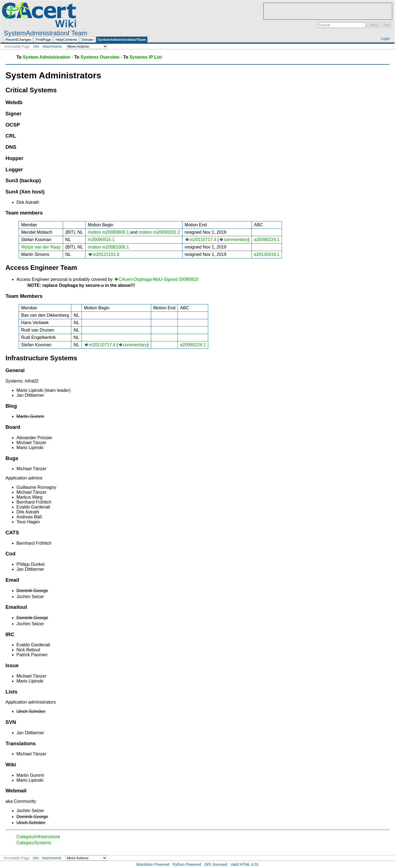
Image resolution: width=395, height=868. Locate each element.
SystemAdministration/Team (122, 40)
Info (36, 46)
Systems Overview (100, 57)
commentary (236, 240)
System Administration (47, 57)
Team (79, 33)
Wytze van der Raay (41, 247)
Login (385, 38)
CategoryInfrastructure (38, 837)
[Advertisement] (328, 11)
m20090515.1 (101, 240)
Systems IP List (146, 57)
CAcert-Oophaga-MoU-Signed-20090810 (158, 279)
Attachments (52, 46)
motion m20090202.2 (159, 232)
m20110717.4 (203, 240)
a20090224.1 (267, 240)
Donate (88, 40)
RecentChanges (18, 40)
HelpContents (66, 40)
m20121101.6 (106, 254)
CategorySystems (34, 843)
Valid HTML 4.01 (245, 864)
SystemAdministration (36, 33)
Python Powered (187, 864)
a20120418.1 (267, 254)
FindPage (43, 40)
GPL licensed (216, 864)
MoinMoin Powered (153, 864)
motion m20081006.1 (108, 247)
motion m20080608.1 (108, 232)
